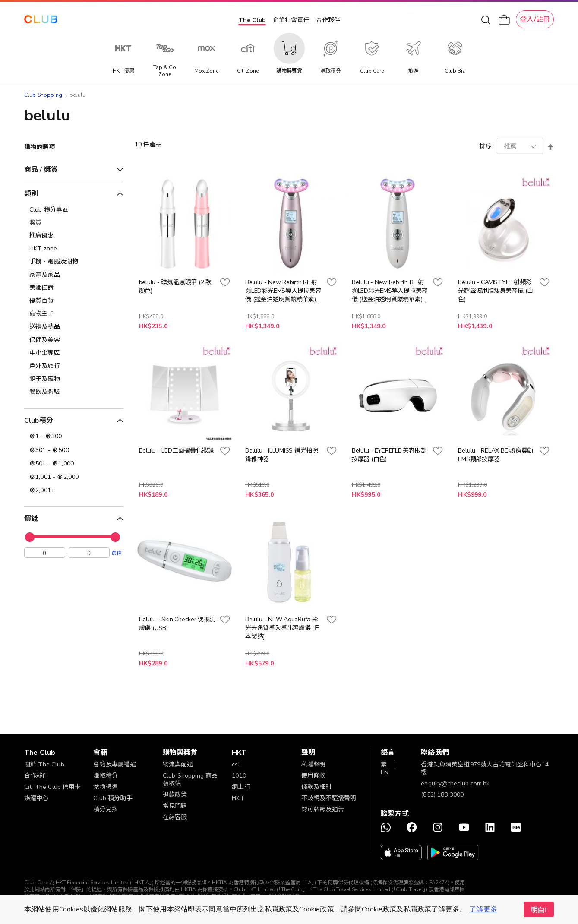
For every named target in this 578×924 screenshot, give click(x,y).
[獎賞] (74, 223)
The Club (252, 20)
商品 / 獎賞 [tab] (41, 170)
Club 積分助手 (113, 798)
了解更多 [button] (483, 909)
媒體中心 (36, 798)
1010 (239, 776)
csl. (237, 764)
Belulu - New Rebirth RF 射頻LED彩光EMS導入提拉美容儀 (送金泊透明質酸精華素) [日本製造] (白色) (390, 291)
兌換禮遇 (106, 787)
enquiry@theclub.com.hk (455, 783)
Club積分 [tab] (39, 421)
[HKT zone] (74, 249)
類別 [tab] (31, 194)
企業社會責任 (291, 20)
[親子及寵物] (74, 379)
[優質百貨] (74, 301)
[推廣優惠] (74, 236)
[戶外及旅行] (74, 366)
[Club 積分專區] (74, 210)
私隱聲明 (314, 764)
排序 (486, 146)
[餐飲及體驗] (74, 392)
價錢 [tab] (31, 519)
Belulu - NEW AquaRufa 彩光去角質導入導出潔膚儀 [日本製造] (283, 628)
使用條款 (314, 776)
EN (385, 772)
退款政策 (175, 795)
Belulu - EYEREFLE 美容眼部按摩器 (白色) (389, 455)
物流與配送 (178, 764)
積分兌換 (106, 809)
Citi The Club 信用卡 (53, 787)
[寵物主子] (74, 314)
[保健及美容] (74, 340)
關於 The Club (44, 764)
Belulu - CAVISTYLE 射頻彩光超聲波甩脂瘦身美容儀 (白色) (496, 291)
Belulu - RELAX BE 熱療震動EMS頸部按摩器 (496, 455)
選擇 (117, 555)
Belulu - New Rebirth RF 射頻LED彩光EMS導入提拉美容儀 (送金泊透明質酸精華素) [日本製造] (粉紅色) (283, 291)
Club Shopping (43, 95)
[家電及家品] (74, 275)
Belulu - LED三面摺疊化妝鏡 (176, 451)
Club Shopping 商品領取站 (190, 780)
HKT (238, 798)
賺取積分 (106, 776)
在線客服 (175, 817)
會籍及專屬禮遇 (115, 764)
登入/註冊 (535, 19)
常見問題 (175, 806)
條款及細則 (317, 787)
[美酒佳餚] (74, 288)
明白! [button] (539, 910)
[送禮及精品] (74, 327)
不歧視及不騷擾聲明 (329, 798)
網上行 (241, 787)
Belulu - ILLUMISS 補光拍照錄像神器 (282, 455)
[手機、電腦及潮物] (74, 262)
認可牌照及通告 (323, 809)
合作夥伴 (328, 20)
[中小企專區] (74, 353)
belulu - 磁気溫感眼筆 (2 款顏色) (175, 286)
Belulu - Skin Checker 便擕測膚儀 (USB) (177, 624)
